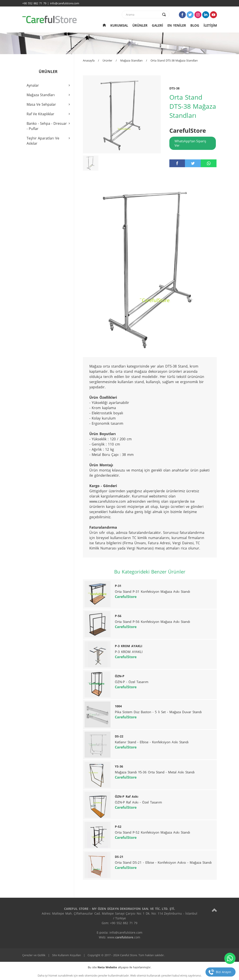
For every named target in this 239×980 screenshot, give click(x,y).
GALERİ (157, 25)
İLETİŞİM (210, 25)
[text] (143, 15)
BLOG (195, 25)
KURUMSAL (119, 25)
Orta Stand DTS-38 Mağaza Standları (174, 60)
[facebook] (177, 163)
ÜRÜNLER (140, 25)
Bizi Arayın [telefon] (224, 972)
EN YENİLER (177, 25)
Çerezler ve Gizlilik (34, 955)
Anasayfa (89, 60)
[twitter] (193, 163)
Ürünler (107, 60)
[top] (214, 910)
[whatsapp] (209, 163)
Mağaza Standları (131, 60)
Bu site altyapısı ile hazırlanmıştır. (119, 967)
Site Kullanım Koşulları (67, 955)
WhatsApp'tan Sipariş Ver (190, 143)
